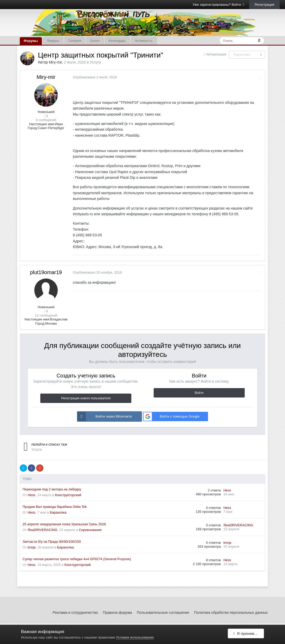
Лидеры (53, 41)
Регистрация (264, 5)
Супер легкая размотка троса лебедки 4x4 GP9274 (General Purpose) (77, 559)
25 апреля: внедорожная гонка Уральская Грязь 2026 (64, 524)
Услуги (95, 62)
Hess (31, 495)
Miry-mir (55, 62)
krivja (31, 547)
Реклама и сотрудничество (75, 613)
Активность (144, 41)
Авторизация (216, 54)
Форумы (31, 41)
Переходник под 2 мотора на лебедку (52, 489)
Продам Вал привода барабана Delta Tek (55, 507)
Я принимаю (246, 634)
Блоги (95, 41)
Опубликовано (94, 77)
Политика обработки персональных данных (231, 613)
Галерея (75, 41)
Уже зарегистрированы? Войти (219, 5)
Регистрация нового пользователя (86, 398)
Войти (199, 393)
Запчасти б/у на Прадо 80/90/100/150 (52, 542)
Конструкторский (68, 495)
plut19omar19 (46, 272)
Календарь (117, 41)
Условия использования (135, 637)
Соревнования (90, 530)
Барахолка (58, 512)
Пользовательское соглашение (163, 613)
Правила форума (117, 613)
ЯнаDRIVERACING (42, 530)
